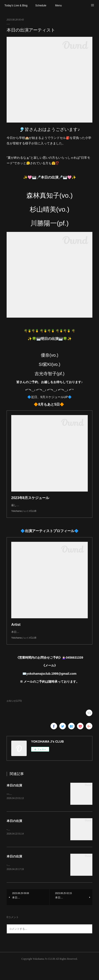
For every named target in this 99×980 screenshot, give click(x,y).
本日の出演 (14, 799)
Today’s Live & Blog (16, 6)
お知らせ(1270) (14, 714)
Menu (58, 6)
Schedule (41, 6)
